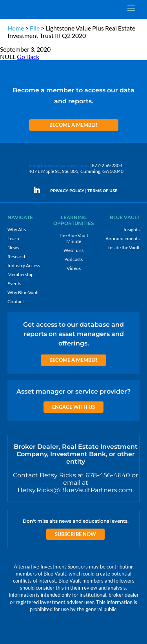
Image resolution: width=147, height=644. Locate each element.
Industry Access (24, 265)
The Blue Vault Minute (73, 238)
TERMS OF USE (103, 191)
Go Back (28, 57)
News (13, 247)
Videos (74, 268)
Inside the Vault (124, 247)
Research (17, 256)
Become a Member (73, 125)
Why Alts (17, 229)
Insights (132, 229)
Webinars (73, 250)
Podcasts (73, 259)
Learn (13, 238)
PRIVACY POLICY (67, 191)
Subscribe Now (75, 534)
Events (14, 283)
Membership (21, 274)
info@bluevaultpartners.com (59, 165)
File (35, 28)
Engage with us (73, 407)
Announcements (122, 238)
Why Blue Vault (23, 292)
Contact (16, 301)
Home (16, 28)
